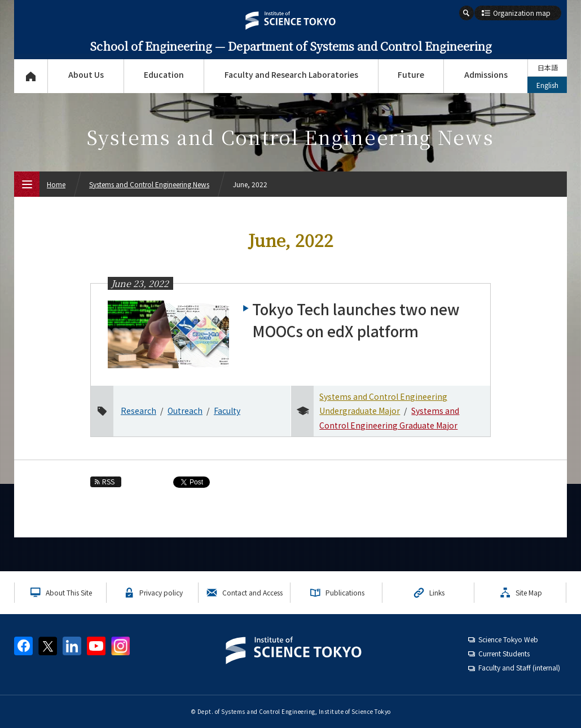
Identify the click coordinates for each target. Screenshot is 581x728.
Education (164, 74)
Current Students (504, 653)
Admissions (486, 74)
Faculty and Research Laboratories (291, 74)
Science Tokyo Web (508, 639)
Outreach (185, 411)
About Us (86, 74)
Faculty (227, 411)
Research (138, 411)
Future (411, 74)
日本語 (548, 67)
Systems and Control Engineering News (149, 184)
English (547, 85)
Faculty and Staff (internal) (519, 667)
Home (56, 184)
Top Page (31, 76)
